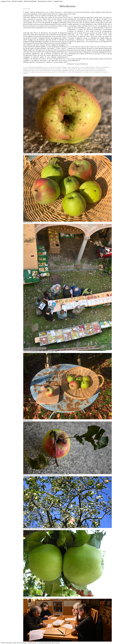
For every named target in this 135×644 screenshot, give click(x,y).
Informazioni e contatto (45, 1)
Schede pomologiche (30, 1)
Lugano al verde (6, 1)
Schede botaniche (17, 1)
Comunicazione (58, 1)
